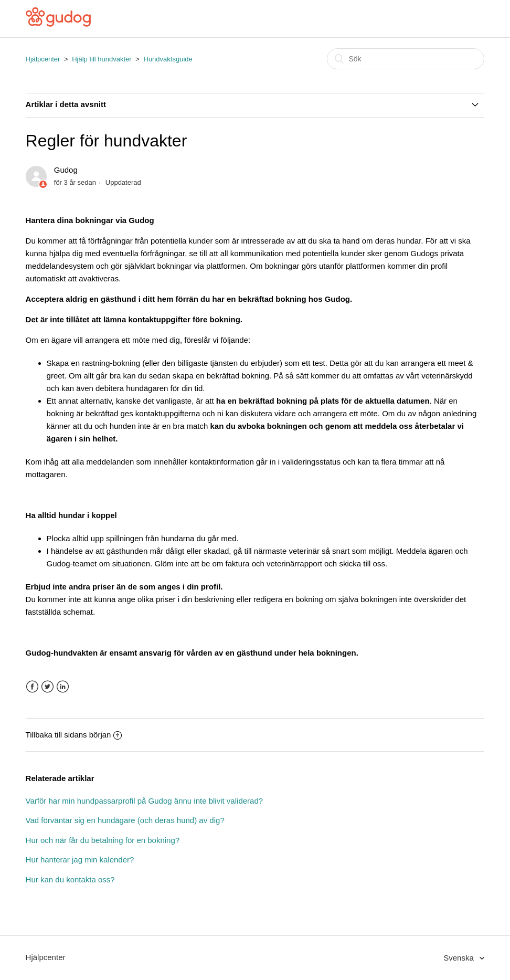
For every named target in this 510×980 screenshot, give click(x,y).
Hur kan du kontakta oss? (70, 879)
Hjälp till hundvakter (102, 59)
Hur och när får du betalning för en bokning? (103, 840)
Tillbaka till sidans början (74, 735)
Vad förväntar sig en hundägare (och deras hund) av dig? (125, 820)
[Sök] (406, 59)
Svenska (460, 958)
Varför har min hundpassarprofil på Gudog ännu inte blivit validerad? (145, 801)
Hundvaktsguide (168, 59)
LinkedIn (63, 687)
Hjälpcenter (43, 59)
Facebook (32, 687)
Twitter (47, 687)
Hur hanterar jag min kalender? (80, 860)
